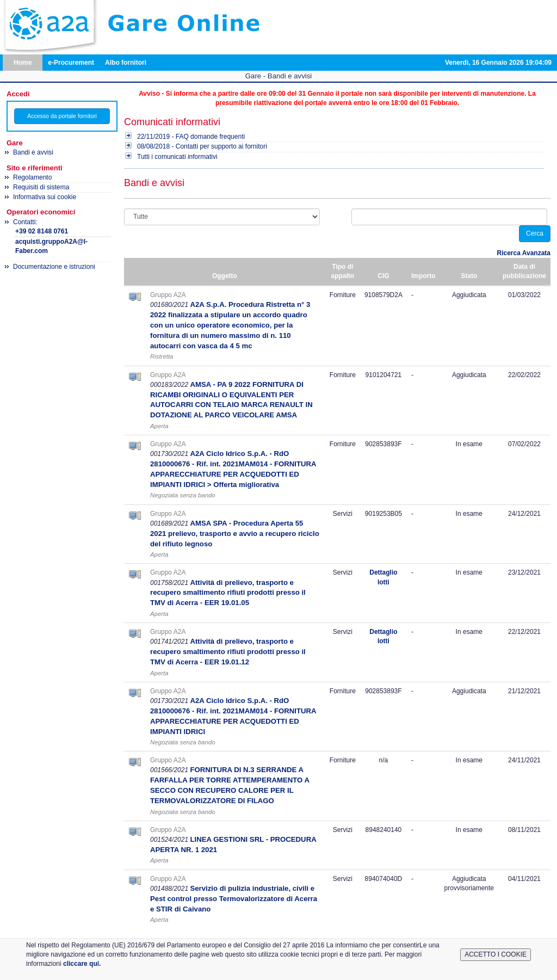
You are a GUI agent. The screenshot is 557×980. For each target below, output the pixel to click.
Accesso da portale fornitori (62, 116)
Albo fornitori (126, 63)
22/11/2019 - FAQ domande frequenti (191, 137)
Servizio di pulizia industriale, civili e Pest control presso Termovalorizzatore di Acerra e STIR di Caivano (234, 899)
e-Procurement (71, 63)
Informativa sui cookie (45, 197)
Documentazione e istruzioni (54, 267)
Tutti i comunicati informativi (177, 157)
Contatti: (62, 237)
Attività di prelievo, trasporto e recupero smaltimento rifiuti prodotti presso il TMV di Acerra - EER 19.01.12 (228, 652)
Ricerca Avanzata (524, 253)
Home (23, 63)
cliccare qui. (82, 964)
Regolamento (32, 177)
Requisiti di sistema (41, 187)
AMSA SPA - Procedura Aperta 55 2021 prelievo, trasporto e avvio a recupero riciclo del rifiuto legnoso (235, 534)
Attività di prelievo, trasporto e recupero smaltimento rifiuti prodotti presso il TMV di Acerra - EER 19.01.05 (228, 593)
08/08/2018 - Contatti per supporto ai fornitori (202, 146)
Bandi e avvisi (33, 152)
